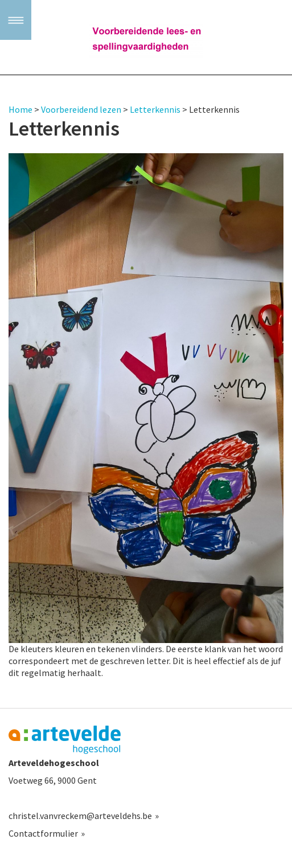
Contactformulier (43, 833)
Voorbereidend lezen (81, 109)
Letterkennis (155, 109)
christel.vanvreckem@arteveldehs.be (80, 816)
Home (20, 109)
